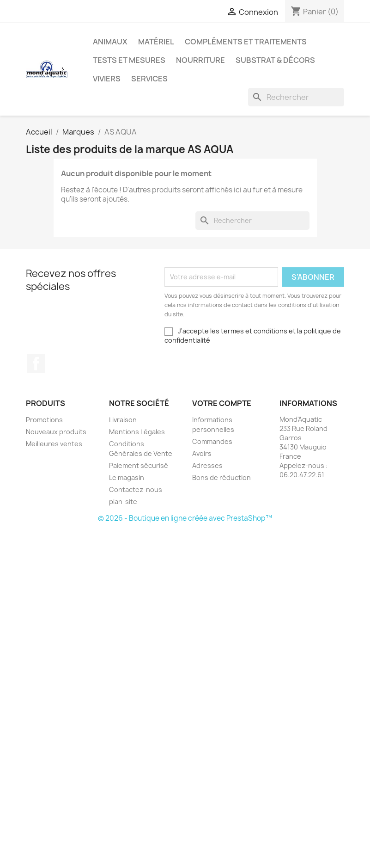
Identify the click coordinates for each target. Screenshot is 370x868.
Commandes (212, 441)
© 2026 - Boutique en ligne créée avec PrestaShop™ (185, 518)
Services (149, 79)
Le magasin (127, 477)
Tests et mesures (129, 60)
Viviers (107, 79)
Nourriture (200, 60)
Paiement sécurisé (139, 465)
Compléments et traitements (246, 42)
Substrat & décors (275, 60)
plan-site (123, 502)
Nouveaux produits (56, 432)
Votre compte (222, 403)
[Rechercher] (296, 97)
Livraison (123, 420)
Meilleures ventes (54, 444)
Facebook (36, 363)
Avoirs (202, 453)
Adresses (207, 465)
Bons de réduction (221, 477)
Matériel (156, 42)
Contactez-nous (136, 489)
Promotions (44, 420)
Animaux (110, 42)
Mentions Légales (137, 432)
